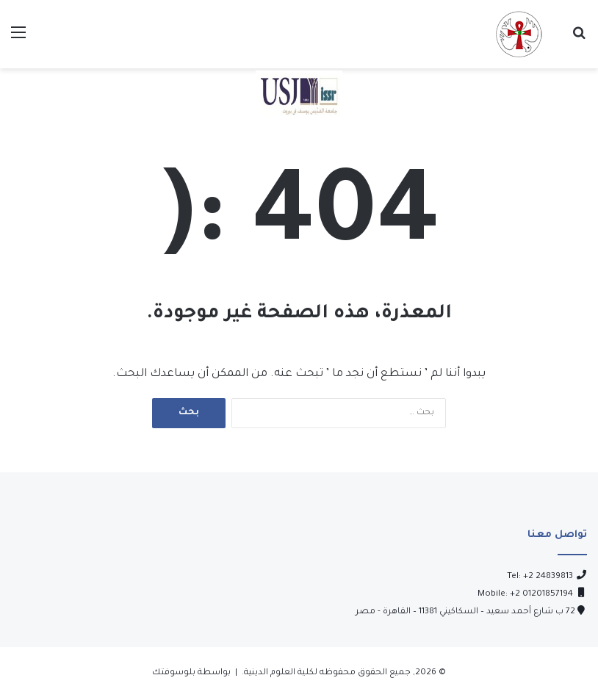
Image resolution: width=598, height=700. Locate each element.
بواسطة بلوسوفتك (191, 673)
